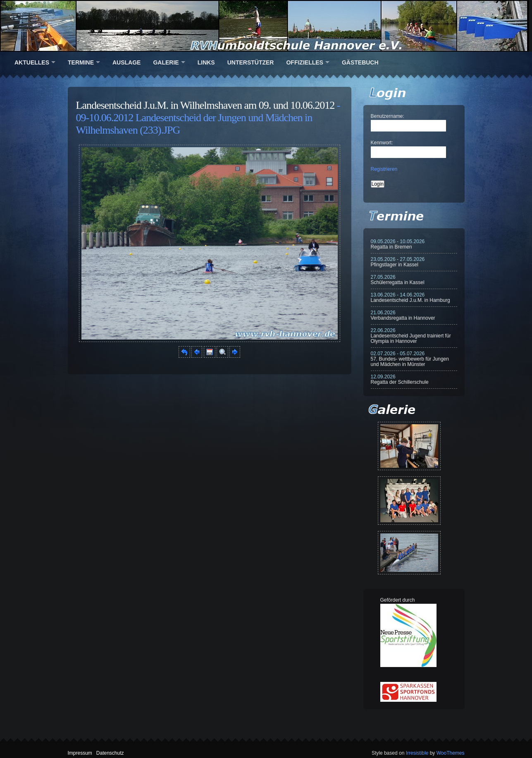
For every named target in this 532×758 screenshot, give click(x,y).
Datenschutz (110, 753)
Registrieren (384, 169)
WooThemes (451, 753)
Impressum (80, 753)
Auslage (126, 62)
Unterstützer (251, 62)
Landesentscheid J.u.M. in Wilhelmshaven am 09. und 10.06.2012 (205, 105)
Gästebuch (360, 62)
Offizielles (304, 62)
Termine (81, 62)
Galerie (166, 62)
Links (206, 62)
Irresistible (417, 753)
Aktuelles (32, 62)
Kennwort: (382, 143)
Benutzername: (388, 116)
